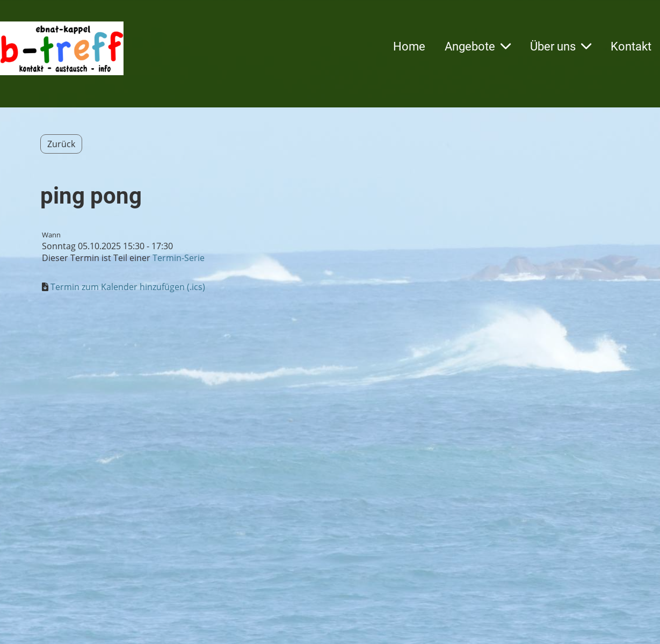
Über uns (561, 46)
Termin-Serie (179, 258)
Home (409, 46)
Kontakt (631, 46)
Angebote (478, 46)
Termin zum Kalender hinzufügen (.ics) (128, 287)
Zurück (61, 144)
